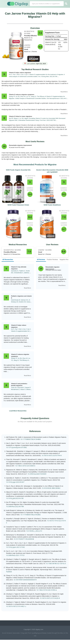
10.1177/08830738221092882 (30, 515)
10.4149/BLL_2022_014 (34, 531)
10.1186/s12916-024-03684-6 (25, 466)
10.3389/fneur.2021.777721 (15, 555)
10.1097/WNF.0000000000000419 (25, 580)
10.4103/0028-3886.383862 (51, 488)
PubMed (9, 572)
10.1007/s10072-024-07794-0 (52, 455)
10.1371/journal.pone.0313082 (16, 447)
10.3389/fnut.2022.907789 (15, 506)
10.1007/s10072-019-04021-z (16, 606)
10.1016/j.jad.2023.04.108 (15, 498)
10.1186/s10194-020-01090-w (47, 590)
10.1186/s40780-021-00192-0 (56, 563)
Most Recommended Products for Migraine (35, 165)
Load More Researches (18, 411)
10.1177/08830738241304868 (30, 439)
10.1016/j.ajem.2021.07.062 (15, 547)
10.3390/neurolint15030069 (37, 474)
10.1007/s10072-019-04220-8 (50, 598)
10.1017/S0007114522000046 (24, 539)
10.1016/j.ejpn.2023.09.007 (15, 482)
